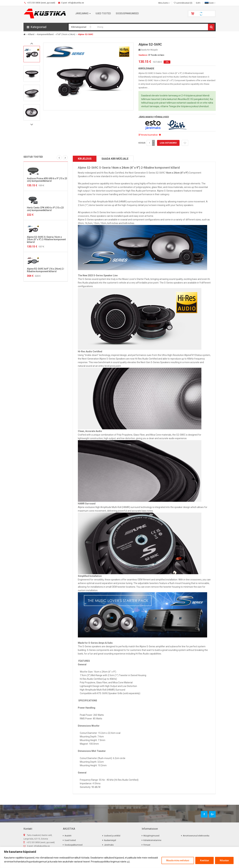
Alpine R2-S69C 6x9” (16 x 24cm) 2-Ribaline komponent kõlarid (46, 270)
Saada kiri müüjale (148, 50)
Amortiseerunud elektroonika (196, 836)
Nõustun (224, 860)
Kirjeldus (85, 159)
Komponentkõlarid (45, 34)
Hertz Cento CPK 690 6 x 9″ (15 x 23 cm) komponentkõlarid (45, 209)
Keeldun (205, 860)
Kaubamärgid (110, 840)
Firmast (147, 845)
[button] (46, 27)
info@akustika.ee (42, 846)
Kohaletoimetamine (152, 840)
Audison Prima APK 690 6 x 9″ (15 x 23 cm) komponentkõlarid (47, 180)
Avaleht (68, 836)
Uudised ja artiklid (112, 836)
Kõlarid (31, 34)
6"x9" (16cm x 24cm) (66, 34)
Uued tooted (70, 840)
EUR (199, 3)
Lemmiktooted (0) (183, 3)
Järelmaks (109, 845)
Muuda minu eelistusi (178, 860)
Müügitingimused (151, 836)
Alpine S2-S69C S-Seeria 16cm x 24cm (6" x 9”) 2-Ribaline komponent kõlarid (46, 239)
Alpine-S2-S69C (86, 34)
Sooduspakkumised (74, 845)
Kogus (142, 143)
